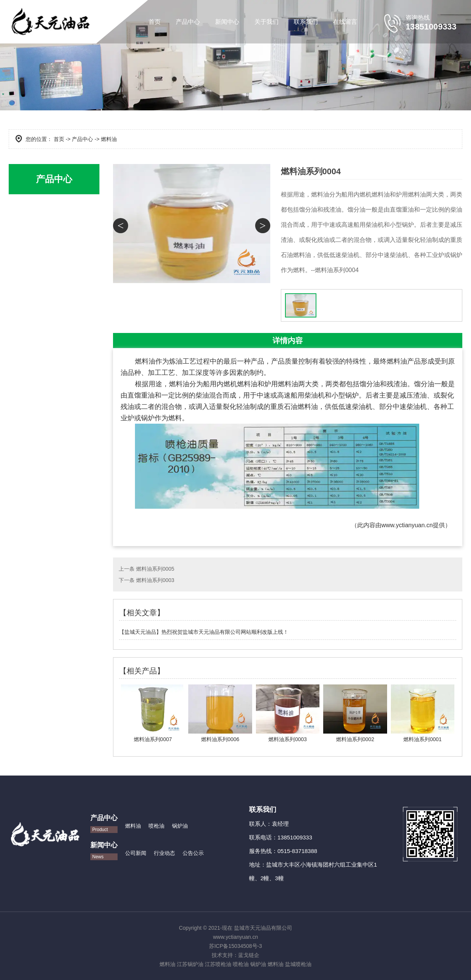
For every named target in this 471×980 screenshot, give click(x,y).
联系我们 (306, 22)
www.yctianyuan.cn (407, 525)
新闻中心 (227, 22)
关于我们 (266, 22)
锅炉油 (180, 826)
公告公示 (193, 853)
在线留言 (345, 22)
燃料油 (133, 826)
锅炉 (148, 418)
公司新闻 (136, 853)
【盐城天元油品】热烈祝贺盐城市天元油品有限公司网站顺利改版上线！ (204, 632)
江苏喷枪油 (218, 964)
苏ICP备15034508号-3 (235, 946)
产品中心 (188, 22)
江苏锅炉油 (190, 964)
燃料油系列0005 (155, 569)
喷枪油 (156, 826)
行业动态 (164, 853)
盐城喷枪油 (298, 964)
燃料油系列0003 (155, 580)
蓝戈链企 (249, 955)
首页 (155, 22)
